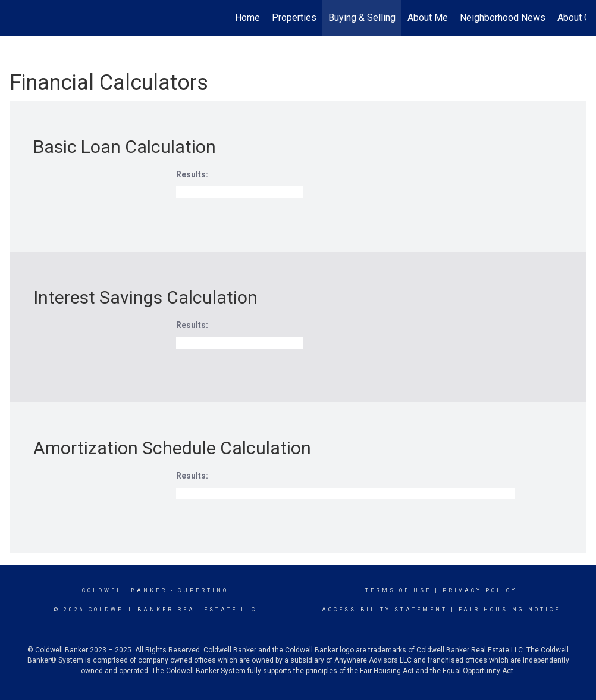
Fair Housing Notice (509, 610)
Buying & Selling (362, 18)
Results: (192, 174)
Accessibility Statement (385, 610)
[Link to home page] (16, 18)
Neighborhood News (503, 18)
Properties (294, 18)
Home (247, 18)
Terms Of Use (398, 590)
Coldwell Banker (125, 590)
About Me (428, 18)
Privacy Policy (480, 590)
